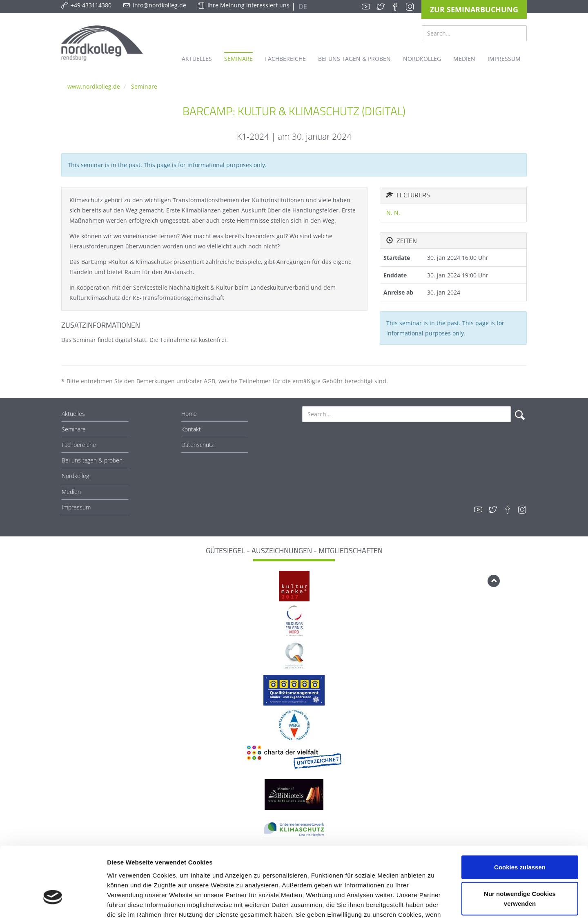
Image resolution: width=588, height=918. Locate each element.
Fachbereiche (79, 445)
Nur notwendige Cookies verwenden (520, 843)
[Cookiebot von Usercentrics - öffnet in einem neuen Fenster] (53, 902)
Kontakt (191, 429)
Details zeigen (434, 902)
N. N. (393, 213)
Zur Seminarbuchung (474, 9)
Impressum (76, 507)
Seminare (144, 86)
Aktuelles (73, 414)
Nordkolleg (75, 476)
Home (189, 414)
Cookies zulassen (520, 812)
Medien (71, 492)
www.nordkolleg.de (94, 86)
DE (302, 7)
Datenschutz (197, 445)
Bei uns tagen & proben (92, 460)
